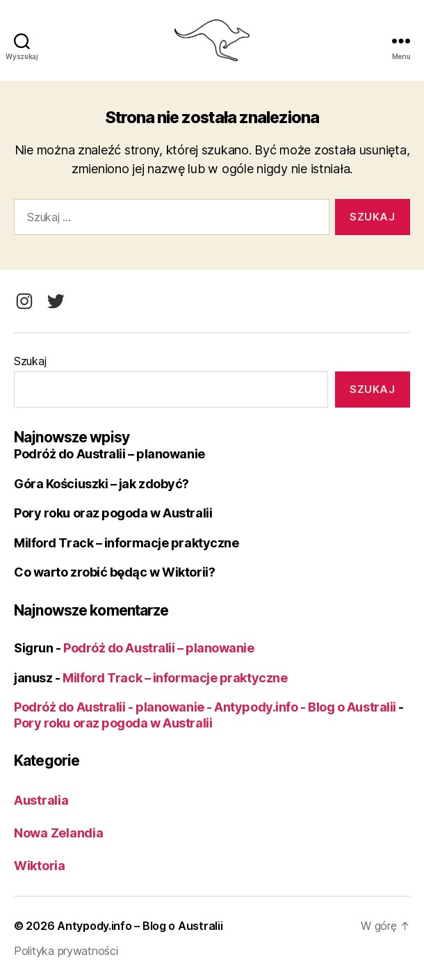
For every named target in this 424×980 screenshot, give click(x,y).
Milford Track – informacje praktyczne (126, 543)
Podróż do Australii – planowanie (109, 454)
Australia (41, 800)
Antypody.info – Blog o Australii (140, 926)
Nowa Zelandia (59, 833)
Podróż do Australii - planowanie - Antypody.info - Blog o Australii (205, 707)
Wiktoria (40, 866)
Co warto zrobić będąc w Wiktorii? (114, 572)
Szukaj (30, 361)
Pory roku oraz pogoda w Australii (113, 513)
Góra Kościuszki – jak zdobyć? (101, 484)
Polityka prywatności (66, 951)
